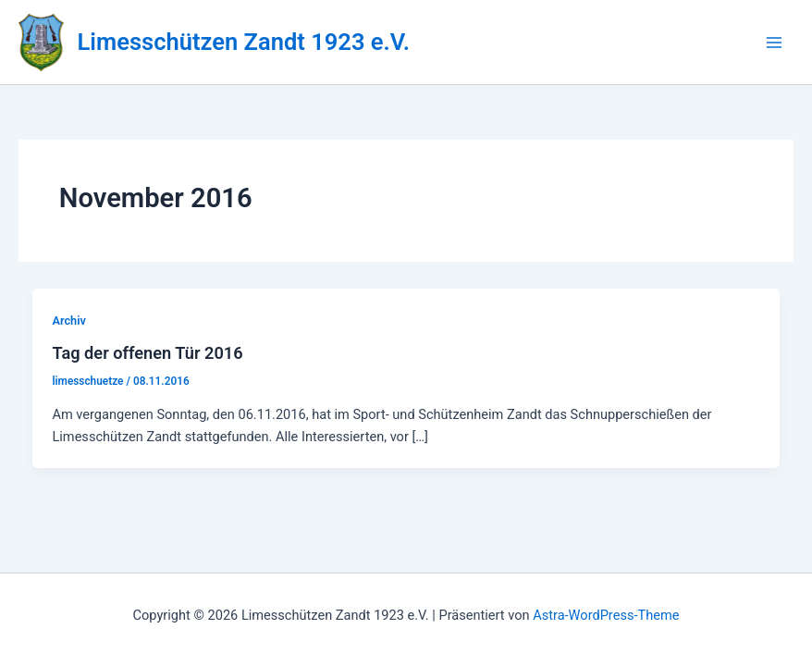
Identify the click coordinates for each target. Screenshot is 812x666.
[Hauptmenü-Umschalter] (774, 43)
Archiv (68, 321)
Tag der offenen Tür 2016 (147, 353)
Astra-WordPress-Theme (606, 615)
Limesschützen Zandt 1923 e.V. (244, 42)
